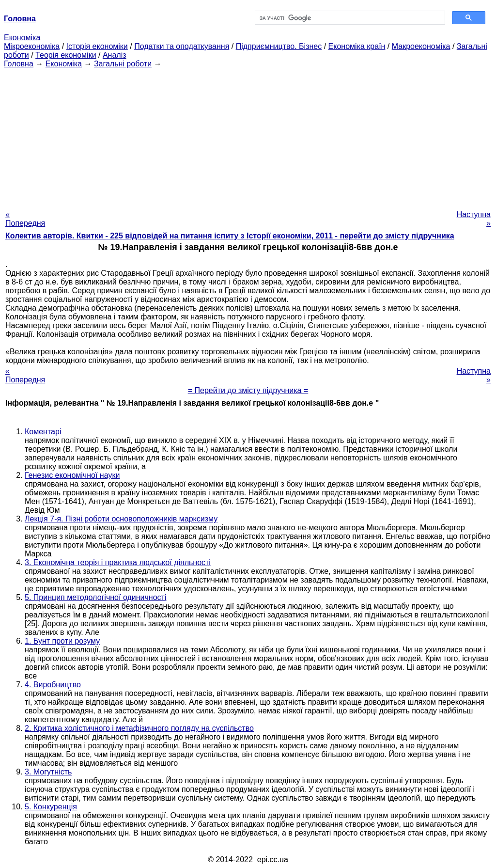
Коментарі (43, 432)
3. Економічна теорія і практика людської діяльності (118, 562)
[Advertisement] (248, 136)
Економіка (22, 38)
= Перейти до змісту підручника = (248, 390)
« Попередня (25, 219)
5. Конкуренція (51, 807)
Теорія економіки (66, 55)
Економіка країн (357, 46)
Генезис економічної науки (72, 475)
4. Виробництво (53, 685)
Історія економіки (97, 46)
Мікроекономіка (32, 46)
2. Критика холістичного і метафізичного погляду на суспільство (139, 728)
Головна (19, 64)
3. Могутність (48, 772)
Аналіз (115, 55)
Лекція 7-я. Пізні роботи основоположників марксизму (121, 519)
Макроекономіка (421, 46)
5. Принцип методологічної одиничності (95, 597)
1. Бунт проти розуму (62, 641)
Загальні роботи (123, 64)
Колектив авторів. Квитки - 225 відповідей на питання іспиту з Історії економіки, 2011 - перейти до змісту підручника (230, 236)
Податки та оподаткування (182, 46)
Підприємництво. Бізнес (279, 46)
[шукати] (349, 18)
